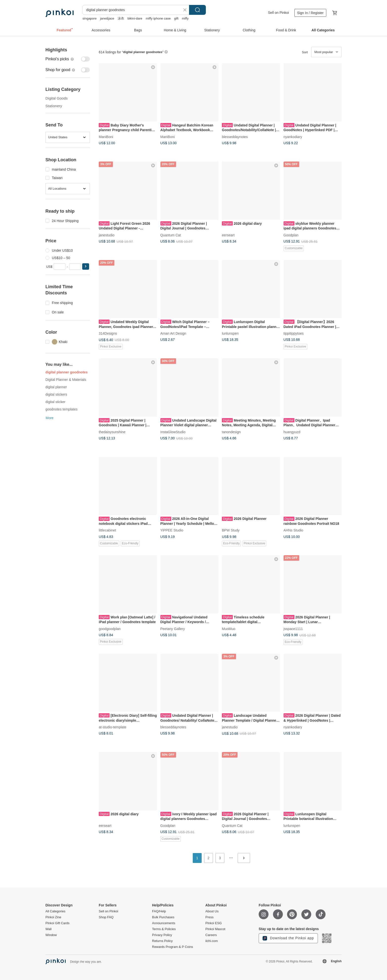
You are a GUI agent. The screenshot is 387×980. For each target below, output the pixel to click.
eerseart (228, 235)
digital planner (56, 387)
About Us (212, 911)
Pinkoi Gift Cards (58, 923)
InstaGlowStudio (173, 432)
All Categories (55, 911)
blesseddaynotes (235, 137)
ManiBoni (106, 137)
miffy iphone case (158, 18)
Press (209, 917)
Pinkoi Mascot (215, 929)
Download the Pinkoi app (288, 938)
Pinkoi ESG (213, 923)
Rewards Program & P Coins (173, 947)
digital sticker (55, 402)
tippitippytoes (294, 333)
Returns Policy (162, 941)
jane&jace (107, 18)
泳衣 (121, 18)
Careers (211, 935)
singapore (89, 18)
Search (197, 10)
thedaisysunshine (112, 432)
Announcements (164, 923)
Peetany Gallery (173, 629)
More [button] (50, 418)
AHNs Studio (293, 530)
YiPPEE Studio (172, 530)
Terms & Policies (164, 929)
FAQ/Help (159, 911)
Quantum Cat (171, 235)
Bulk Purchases (163, 917)
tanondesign (231, 432)
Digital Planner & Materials (66, 380)
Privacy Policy (162, 935)
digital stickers (56, 394)
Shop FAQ (106, 917)
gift (176, 18)
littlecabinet (107, 530)
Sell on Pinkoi (279, 13)
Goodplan (291, 235)
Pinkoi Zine (53, 917)
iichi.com (212, 941)
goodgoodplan (110, 629)
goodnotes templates (61, 409)
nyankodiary (293, 137)
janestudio (107, 235)
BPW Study (231, 530)
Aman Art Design (173, 333)
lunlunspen (230, 333)
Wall (48, 929)
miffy (185, 18)
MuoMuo (229, 629)
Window (51, 935)
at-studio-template (113, 727)
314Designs (108, 333)
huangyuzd (292, 432)
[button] (86, 266)
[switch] (68, 59)
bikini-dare (135, 18)
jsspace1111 (293, 629)
